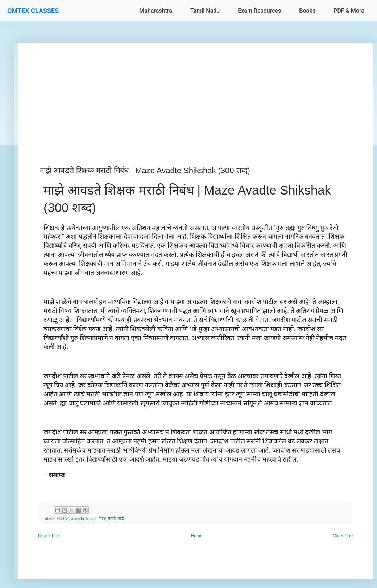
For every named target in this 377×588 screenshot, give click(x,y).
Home (197, 536)
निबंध (102, 518)
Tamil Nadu (205, 11)
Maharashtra (156, 11)
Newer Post (49, 536)
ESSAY (63, 518)
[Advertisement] (196, 98)
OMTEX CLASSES (33, 11)
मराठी (112, 518)
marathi (78, 518)
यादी (121, 518)
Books (307, 11)
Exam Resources (259, 11)
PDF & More (349, 11)
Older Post (343, 536)
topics (91, 518)
